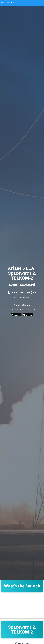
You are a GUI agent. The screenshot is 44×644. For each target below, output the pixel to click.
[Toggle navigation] (41, 3)
